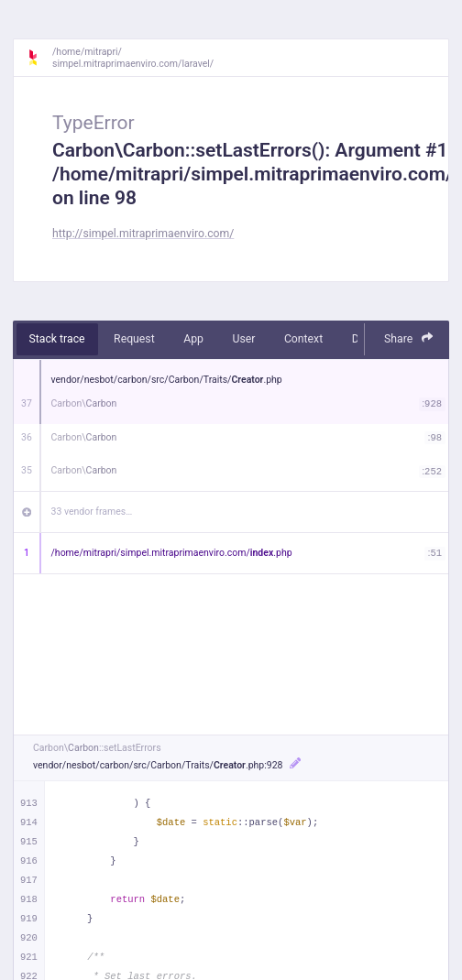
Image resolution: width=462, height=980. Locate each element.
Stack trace (57, 339)
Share (409, 338)
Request (134, 339)
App (193, 339)
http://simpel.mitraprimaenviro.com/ (143, 234)
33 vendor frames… (92, 512)
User (243, 339)
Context (303, 339)
